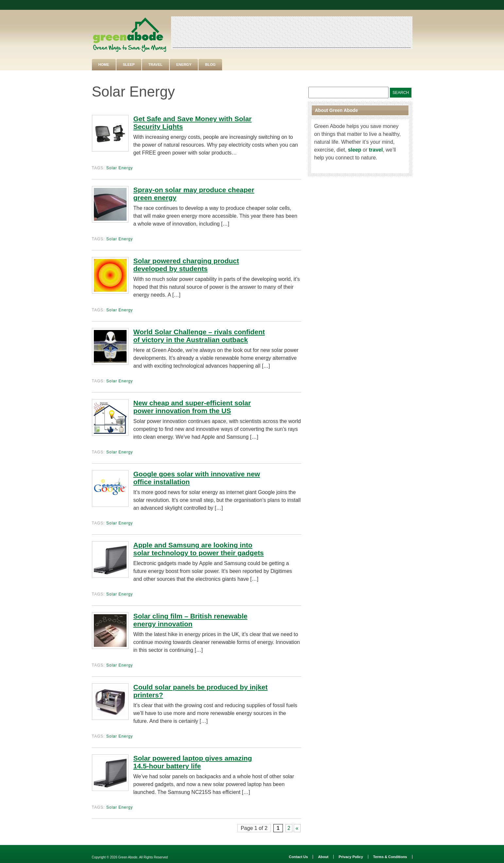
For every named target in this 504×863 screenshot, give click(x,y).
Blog (210, 64)
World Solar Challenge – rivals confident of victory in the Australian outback (199, 336)
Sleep (129, 64)
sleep (355, 150)
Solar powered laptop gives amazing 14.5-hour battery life (193, 762)
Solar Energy (120, 168)
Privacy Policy (351, 857)
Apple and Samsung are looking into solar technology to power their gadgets (199, 549)
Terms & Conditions (390, 857)
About (323, 857)
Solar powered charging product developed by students (186, 265)
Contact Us (298, 857)
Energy (184, 64)
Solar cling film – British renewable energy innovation (191, 620)
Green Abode (128, 857)
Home (104, 64)
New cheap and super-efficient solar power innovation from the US (192, 407)
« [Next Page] (297, 828)
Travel (156, 64)
